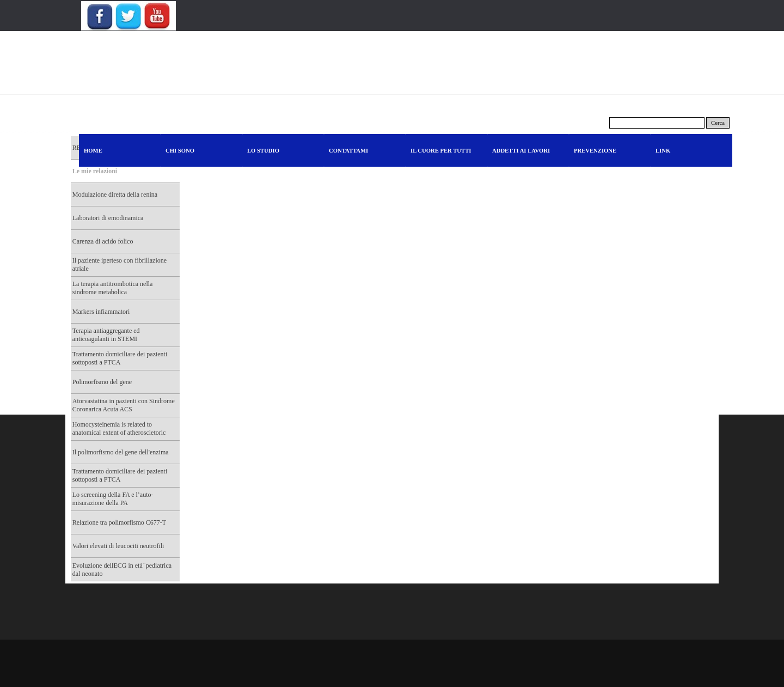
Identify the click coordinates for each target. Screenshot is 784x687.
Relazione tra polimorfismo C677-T (119, 522)
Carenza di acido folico (103, 241)
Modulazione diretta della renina (115, 194)
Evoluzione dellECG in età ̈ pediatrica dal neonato (122, 570)
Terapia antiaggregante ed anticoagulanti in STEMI (106, 335)
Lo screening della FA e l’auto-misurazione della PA (113, 499)
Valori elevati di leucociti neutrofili (118, 546)
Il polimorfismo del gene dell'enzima (121, 452)
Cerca (718, 123)
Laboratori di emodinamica (108, 218)
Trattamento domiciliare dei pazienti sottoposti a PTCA (120, 358)
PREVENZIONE (595, 151)
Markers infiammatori (101, 312)
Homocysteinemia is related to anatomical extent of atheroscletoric (119, 428)
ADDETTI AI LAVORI (521, 151)
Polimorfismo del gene (102, 382)
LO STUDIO (263, 151)
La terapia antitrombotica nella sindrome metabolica (113, 288)
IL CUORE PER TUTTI (441, 151)
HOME (93, 151)
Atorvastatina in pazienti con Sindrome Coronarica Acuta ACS (124, 405)
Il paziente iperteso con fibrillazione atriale (120, 265)
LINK (663, 151)
